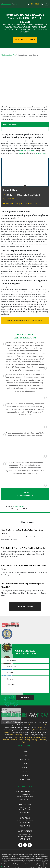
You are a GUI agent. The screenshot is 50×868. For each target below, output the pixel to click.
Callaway (25, 721)
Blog (25, 751)
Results (25, 743)
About (25, 735)
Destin (29, 704)
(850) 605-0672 (25, 805)
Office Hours (12, 183)
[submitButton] (25, 677)
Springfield (19, 717)
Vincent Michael (18, 486)
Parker (33, 717)
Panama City (37, 709)
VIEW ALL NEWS (25, 586)
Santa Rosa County (16, 714)
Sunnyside (27, 717)
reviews (21, 133)
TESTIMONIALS (25, 473)
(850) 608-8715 (25, 818)
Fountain (6, 719)
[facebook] (20, 824)
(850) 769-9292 (25, 792)
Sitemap (25, 755)
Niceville (44, 704)
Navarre (40, 707)
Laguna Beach (41, 717)
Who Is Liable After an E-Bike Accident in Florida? (24, 527)
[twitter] (30, 824)
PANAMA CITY (25, 784)
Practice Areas (25, 739)
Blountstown (42, 719)
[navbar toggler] (47, 4)
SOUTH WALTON (25, 810)
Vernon (20, 719)
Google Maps (41, 133)
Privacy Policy (25, 759)
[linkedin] (25, 824)
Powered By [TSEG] (25, 863)
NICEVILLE (25, 797)
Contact (25, 747)
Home (25, 731)
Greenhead (13, 719)
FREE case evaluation (26, 130)
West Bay (34, 719)
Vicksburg (27, 719)
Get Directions (31, 183)
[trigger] (42, 4)
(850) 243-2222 (33, 4)
